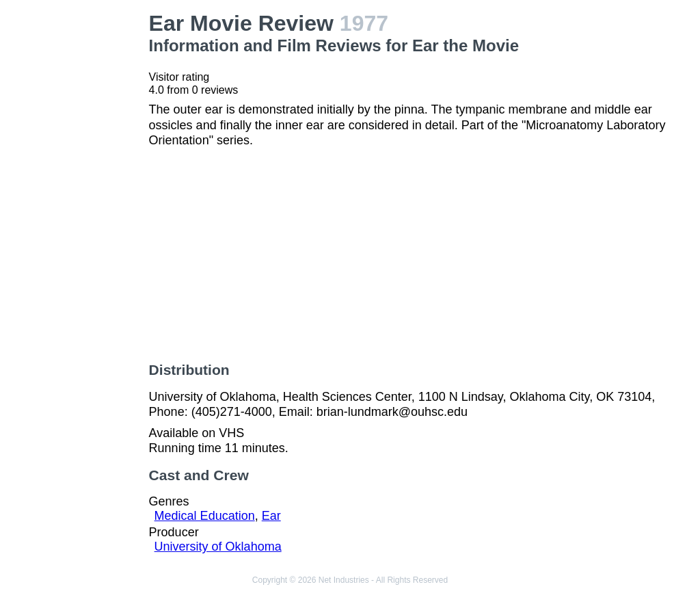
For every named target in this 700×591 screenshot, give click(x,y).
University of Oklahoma (218, 547)
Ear (271, 516)
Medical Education (205, 516)
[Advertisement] (77, 216)
